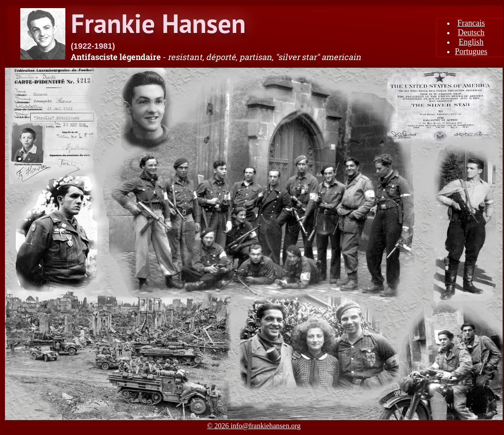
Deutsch (471, 32)
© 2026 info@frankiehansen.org (254, 426)
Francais (471, 23)
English (471, 42)
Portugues (471, 51)
